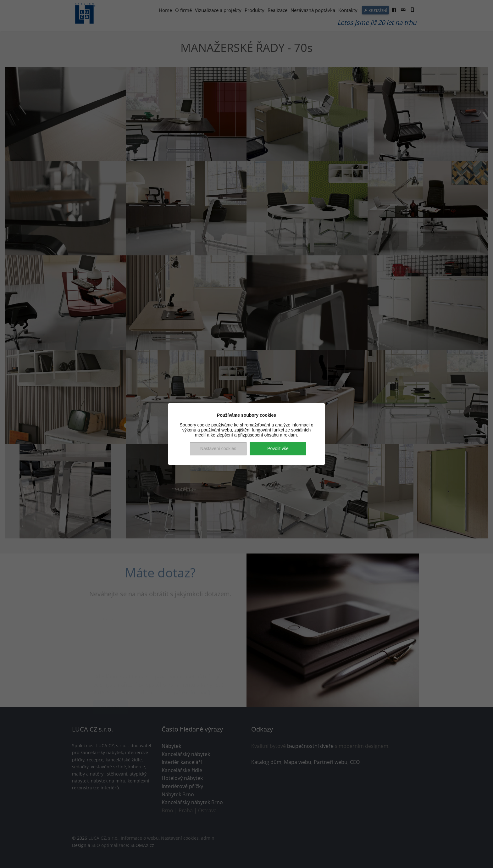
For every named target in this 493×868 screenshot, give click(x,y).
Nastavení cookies (218, 448)
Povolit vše (278, 448)
